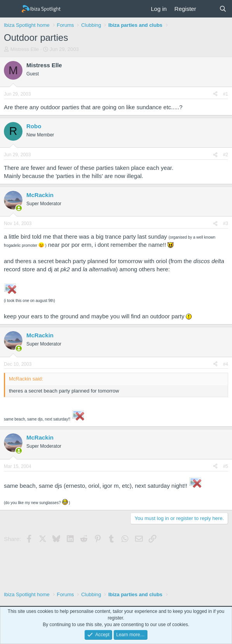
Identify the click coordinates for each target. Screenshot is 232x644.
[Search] (223, 9)
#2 (226, 155)
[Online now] (19, 208)
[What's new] (207, 9)
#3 (226, 223)
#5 (226, 466)
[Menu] (11, 9)
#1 (226, 94)
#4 (226, 364)
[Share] (215, 94)
